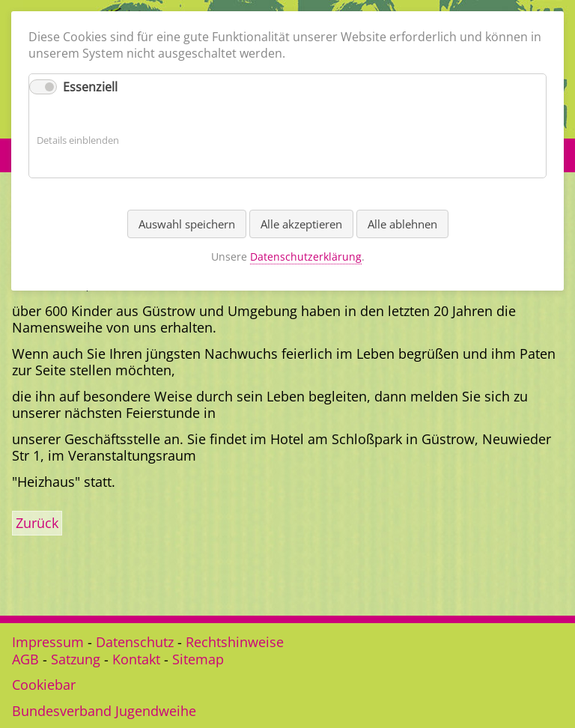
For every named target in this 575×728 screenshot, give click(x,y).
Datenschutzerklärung (306, 257)
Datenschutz (135, 642)
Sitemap (198, 659)
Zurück (37, 523)
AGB (25, 659)
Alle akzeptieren (301, 224)
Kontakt (136, 659)
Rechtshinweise (235, 642)
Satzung (76, 659)
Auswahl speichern (187, 224)
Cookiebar (44, 685)
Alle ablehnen (402, 224)
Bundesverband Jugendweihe (104, 711)
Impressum (48, 642)
